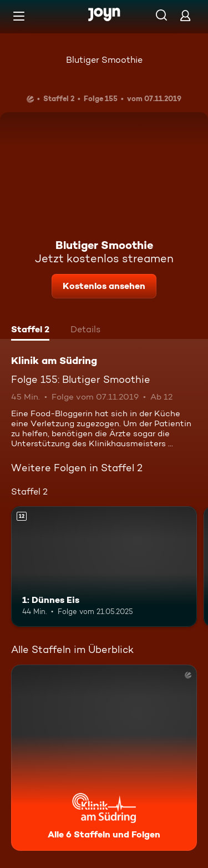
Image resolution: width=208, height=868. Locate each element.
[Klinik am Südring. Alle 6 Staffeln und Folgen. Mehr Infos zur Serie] (104, 758)
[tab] (30, 331)
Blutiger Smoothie (104, 60)
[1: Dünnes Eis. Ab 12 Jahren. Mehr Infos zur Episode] (104, 567)
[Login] (185, 15)
